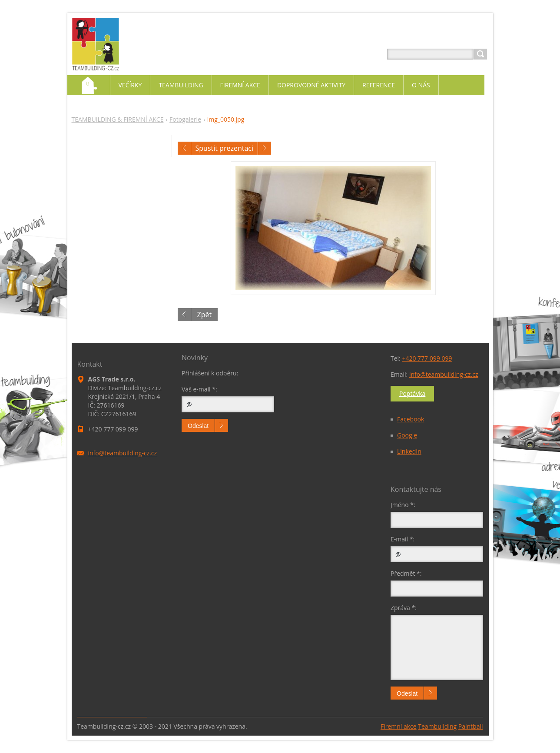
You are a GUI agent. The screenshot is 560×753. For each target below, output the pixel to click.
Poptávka (412, 393)
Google (407, 435)
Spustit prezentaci (225, 148)
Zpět (205, 315)
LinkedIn (409, 451)
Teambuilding (437, 726)
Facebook (411, 419)
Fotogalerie (185, 119)
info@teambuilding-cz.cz (444, 374)
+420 (427, 358)
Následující (265, 148)
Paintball (471, 726)
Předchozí (184, 148)
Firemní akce (399, 726)
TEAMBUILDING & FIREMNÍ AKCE (118, 119)
